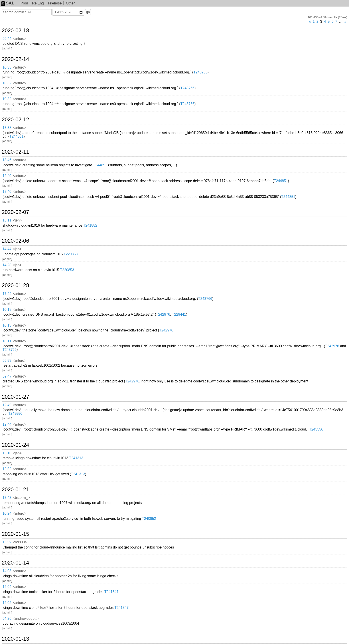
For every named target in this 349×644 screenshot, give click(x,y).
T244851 (17, 136)
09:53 (7, 361)
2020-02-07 (15, 212)
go (88, 12)
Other (70, 3)
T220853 (71, 254)
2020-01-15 (15, 534)
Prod (24, 3)
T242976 (163, 314)
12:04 (7, 587)
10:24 (7, 513)
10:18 (7, 310)
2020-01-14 (15, 563)
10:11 (7, 341)
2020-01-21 (15, 490)
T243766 (200, 72)
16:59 (7, 542)
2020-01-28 (15, 285)
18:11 (7, 220)
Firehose (55, 3)
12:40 (7, 176)
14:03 (7, 571)
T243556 (15, 413)
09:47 (7, 376)
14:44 (7, 249)
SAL (8, 3)
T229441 (179, 314)
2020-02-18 (15, 30)
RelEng (38, 3)
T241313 (76, 458)
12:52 (7, 469)
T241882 (90, 225)
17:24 (7, 294)
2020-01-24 (15, 445)
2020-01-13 (15, 639)
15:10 (7, 453)
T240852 (149, 519)
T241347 (111, 592)
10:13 (7, 325)
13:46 (7, 160)
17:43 (7, 498)
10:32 (7, 83)
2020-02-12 (15, 120)
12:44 (7, 424)
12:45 (7, 405)
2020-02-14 (15, 59)
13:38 (7, 128)
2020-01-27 (15, 397)
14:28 (7, 265)
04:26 (7, 619)
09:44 (7, 39)
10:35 (7, 67)
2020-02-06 (15, 241)
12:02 (7, 603)
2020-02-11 (15, 152)
